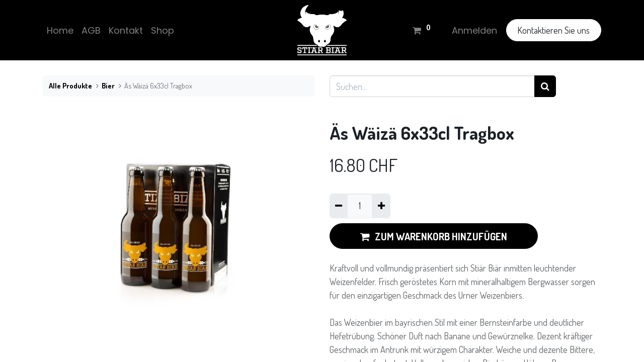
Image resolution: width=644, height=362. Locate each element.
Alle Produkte (70, 85)
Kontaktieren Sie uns (553, 30)
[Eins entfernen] (339, 206)
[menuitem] (60, 30)
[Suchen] (545, 86)
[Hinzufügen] (381, 206)
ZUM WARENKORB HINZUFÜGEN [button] (434, 236)
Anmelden (474, 30)
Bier (108, 85)
